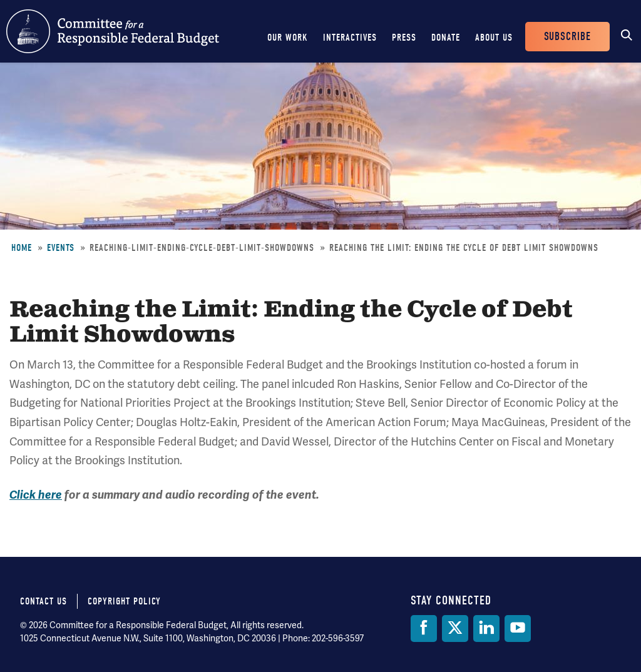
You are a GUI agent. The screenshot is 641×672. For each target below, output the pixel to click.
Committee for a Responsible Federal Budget (113, 31)
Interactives (350, 38)
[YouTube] (518, 629)
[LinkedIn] (486, 629)
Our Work (288, 38)
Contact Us (44, 601)
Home (22, 248)
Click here (36, 495)
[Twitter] (455, 629)
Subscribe (567, 37)
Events (61, 248)
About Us (494, 38)
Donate (446, 38)
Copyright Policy (124, 601)
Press (404, 38)
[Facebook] (424, 629)
